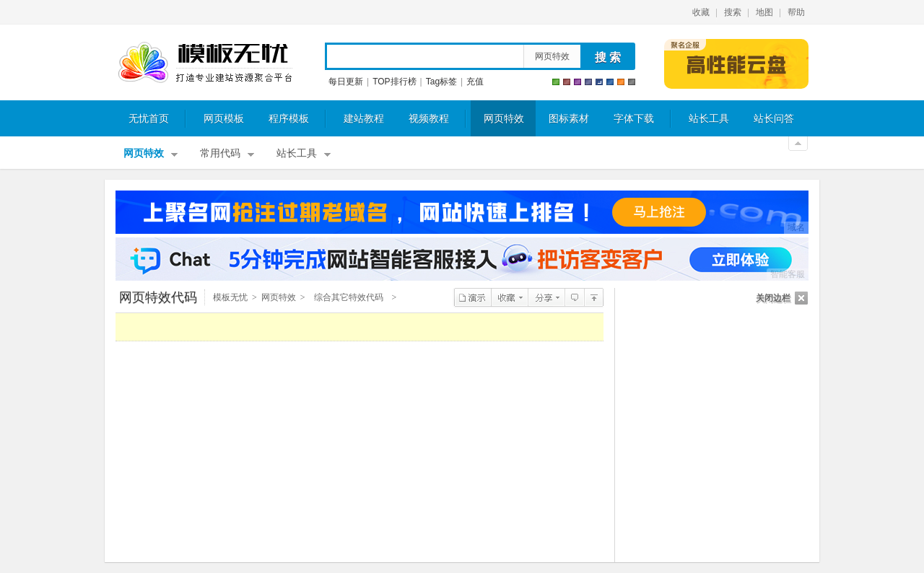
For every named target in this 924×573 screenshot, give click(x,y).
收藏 (701, 12)
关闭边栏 (773, 298)
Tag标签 (441, 82)
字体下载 (634, 119)
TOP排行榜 (394, 82)
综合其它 (594, 297)
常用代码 (220, 153)
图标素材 (569, 119)
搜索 (733, 12)
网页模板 (224, 119)
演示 (472, 297)
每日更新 (346, 82)
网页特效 (552, 56)
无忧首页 (149, 119)
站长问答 (774, 119)
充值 (475, 82)
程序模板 (289, 119)
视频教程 (429, 119)
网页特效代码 (158, 297)
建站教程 (364, 119)
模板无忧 (205, 63)
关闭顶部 (798, 144)
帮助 (796, 12)
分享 (546, 297)
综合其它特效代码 (349, 297)
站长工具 (709, 119)
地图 (764, 12)
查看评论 (574, 297)
